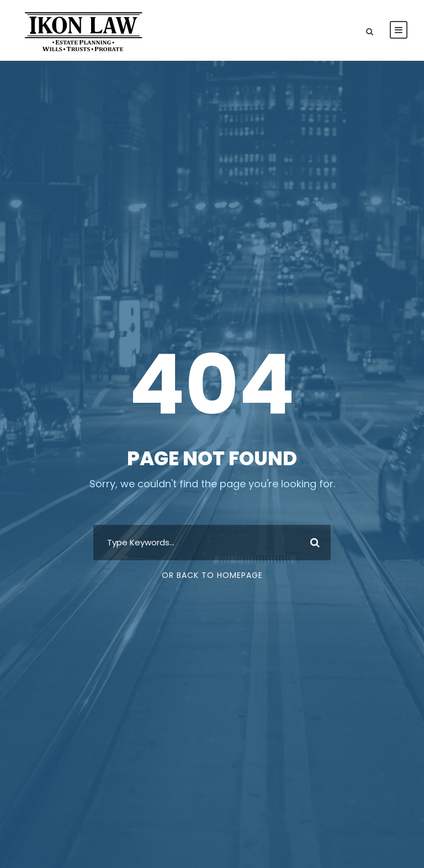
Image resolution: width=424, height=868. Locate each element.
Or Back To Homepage (212, 575)
